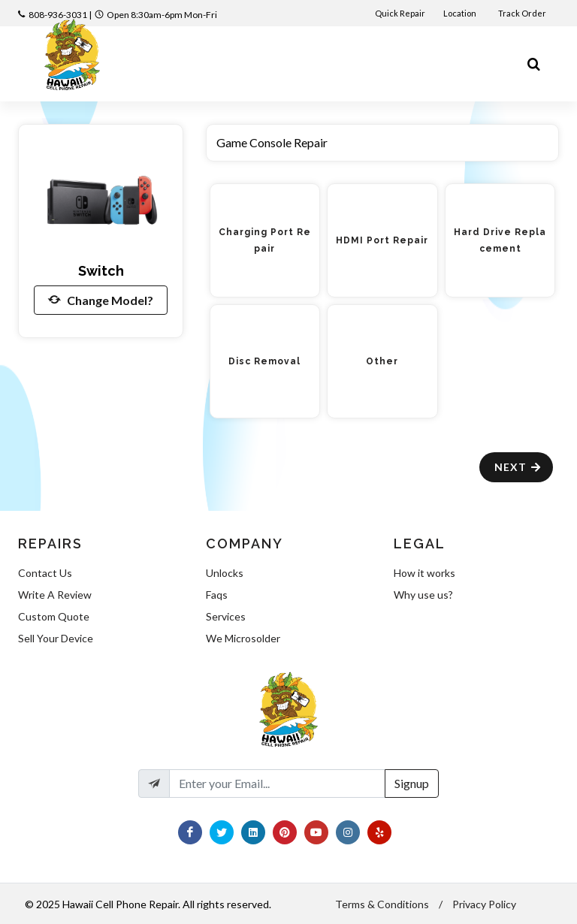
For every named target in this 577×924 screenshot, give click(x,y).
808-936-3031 (58, 15)
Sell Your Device (56, 638)
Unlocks (225, 573)
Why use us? (423, 595)
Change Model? (101, 300)
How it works (424, 573)
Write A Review (55, 595)
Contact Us (45, 573)
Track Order (523, 13)
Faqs (217, 595)
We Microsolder (243, 638)
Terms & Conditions (382, 904)
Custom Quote (54, 616)
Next (518, 467)
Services (226, 616)
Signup (412, 783)
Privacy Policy (484, 904)
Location (461, 13)
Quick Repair (400, 13)
